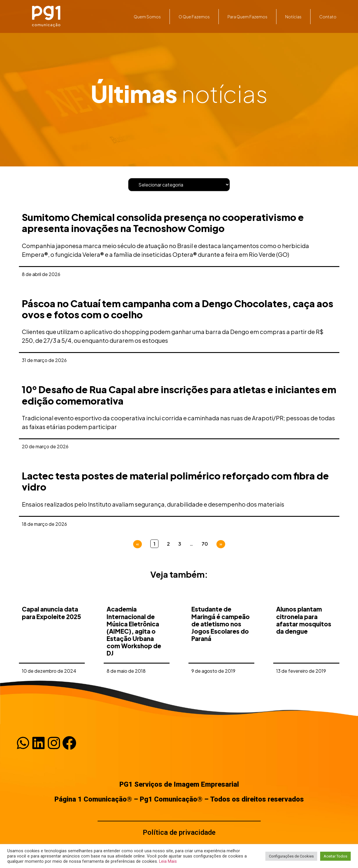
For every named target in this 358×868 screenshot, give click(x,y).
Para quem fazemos (247, 17)
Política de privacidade (179, 832)
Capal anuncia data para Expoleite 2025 (51, 670)
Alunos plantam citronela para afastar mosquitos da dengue (304, 677)
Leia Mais (168, 861)
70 (205, 544)
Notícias (293, 17)
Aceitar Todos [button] (335, 856)
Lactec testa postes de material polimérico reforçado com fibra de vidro (175, 481)
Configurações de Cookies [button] (291, 856)
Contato (328, 17)
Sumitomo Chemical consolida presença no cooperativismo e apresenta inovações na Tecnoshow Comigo (163, 223)
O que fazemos (194, 17)
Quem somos (147, 17)
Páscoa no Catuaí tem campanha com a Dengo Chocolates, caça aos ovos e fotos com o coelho (178, 309)
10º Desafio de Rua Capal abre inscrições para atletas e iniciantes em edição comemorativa (179, 395)
